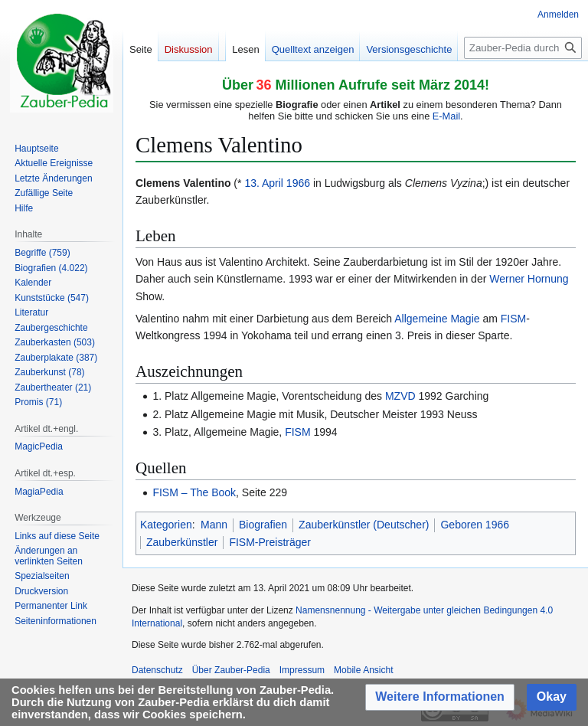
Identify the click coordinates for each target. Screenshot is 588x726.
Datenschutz (157, 670)
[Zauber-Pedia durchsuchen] (523, 48)
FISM (513, 319)
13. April (264, 183)
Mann (214, 525)
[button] (440, 697)
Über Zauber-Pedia (231, 670)
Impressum (302, 670)
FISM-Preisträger (270, 542)
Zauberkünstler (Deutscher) (364, 525)
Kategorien (166, 525)
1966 (298, 183)
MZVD (400, 396)
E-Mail (446, 116)
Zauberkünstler (182, 542)
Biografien (263, 525)
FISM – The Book (194, 492)
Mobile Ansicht (363, 670)
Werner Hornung (529, 279)
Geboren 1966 (475, 525)
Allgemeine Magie (437, 319)
